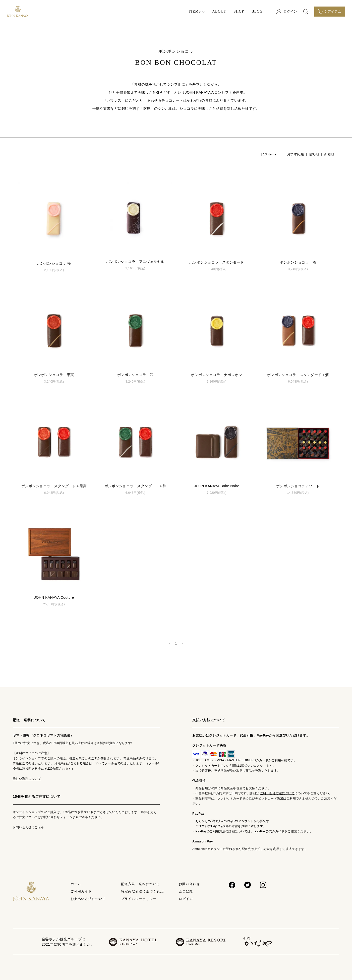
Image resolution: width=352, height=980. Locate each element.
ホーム (76, 884)
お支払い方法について (88, 899)
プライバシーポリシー (139, 899)
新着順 (329, 154)
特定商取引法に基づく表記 (142, 891)
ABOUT (219, 11)
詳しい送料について (27, 779)
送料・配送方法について (277, 793)
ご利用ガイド (81, 891)
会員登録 (186, 891)
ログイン (186, 899)
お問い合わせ (189, 884)
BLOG (257, 11)
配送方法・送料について (140, 884)
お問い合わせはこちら (28, 827)
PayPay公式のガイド (269, 831)
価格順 (314, 154)
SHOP (239, 11)
